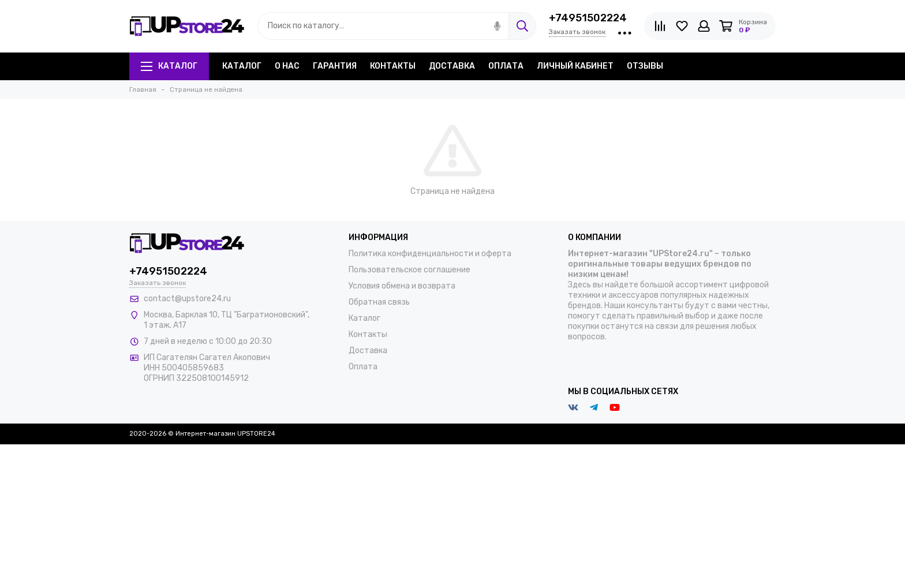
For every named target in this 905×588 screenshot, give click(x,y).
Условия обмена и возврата (402, 286)
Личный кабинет (575, 66)
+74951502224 (588, 18)
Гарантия (335, 66)
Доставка (452, 66)
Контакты (393, 66)
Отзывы (645, 66)
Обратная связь (379, 302)
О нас (287, 66)
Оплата (506, 66)
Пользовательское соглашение (410, 270)
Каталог (169, 66)
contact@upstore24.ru (187, 299)
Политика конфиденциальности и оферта (430, 254)
